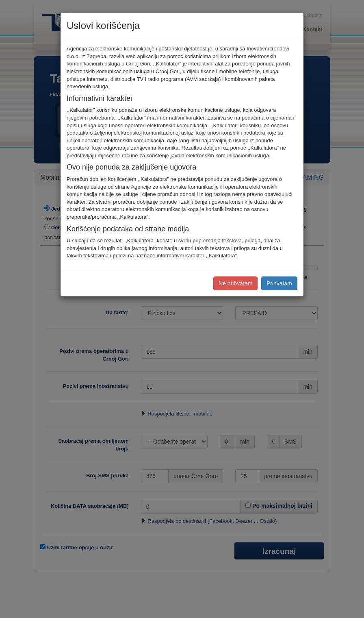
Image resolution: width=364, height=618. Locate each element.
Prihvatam (279, 283)
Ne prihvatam (235, 283)
